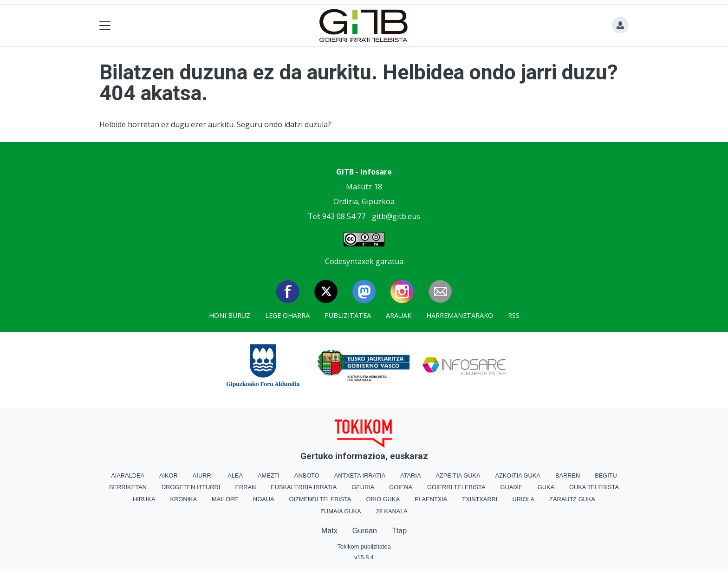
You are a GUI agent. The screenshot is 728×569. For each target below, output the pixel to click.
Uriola (523, 499)
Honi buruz (230, 315)
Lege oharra (287, 315)
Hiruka (144, 499)
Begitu (606, 475)
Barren (568, 475)
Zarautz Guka (572, 499)
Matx (329, 531)
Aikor (169, 475)
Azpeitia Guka (458, 475)
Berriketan (128, 487)
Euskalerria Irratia (304, 487)
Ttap (399, 531)
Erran (245, 487)
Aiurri (203, 475)
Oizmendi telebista (320, 499)
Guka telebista (594, 487)
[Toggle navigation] (105, 26)
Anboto (307, 475)
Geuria (363, 487)
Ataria (410, 475)
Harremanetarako (460, 315)
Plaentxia (431, 499)
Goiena (401, 487)
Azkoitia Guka (517, 475)
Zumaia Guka (341, 511)
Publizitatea (348, 315)
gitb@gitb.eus (396, 216)
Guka (546, 487)
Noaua (264, 499)
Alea (235, 475)
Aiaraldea (128, 475)
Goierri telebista (456, 487)
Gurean (365, 531)
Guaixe (511, 487)
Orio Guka (383, 499)
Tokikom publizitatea (364, 546)
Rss (514, 315)
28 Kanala (392, 511)
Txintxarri (480, 499)
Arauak (399, 315)
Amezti (269, 475)
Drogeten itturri (191, 487)
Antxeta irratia (360, 475)
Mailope (225, 499)
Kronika (183, 499)
